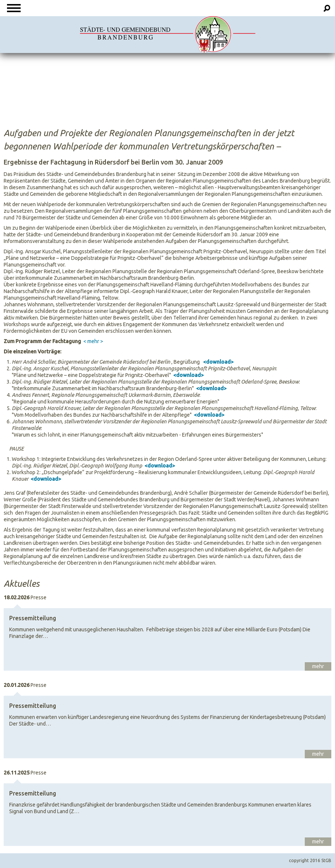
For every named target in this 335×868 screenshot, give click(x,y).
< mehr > (93, 341)
